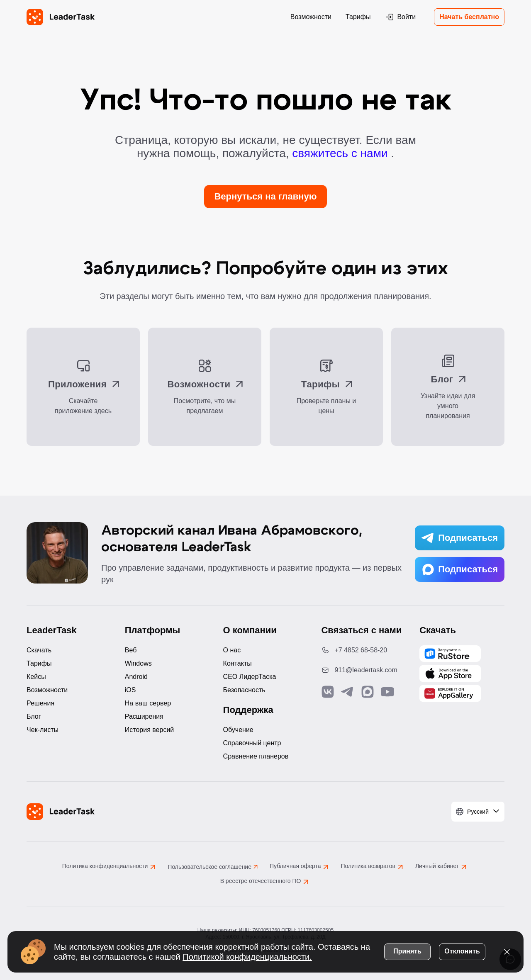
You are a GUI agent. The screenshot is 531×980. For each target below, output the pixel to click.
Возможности (311, 17)
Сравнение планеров (256, 756)
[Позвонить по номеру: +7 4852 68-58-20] (364, 650)
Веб (131, 650)
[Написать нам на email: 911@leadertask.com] (364, 670)
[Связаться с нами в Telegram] (348, 692)
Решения (40, 703)
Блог (34, 716)
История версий (149, 730)
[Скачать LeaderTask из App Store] (450, 674)
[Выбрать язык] (478, 812)
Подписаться (460, 538)
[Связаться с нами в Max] (368, 692)
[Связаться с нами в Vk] (328, 692)
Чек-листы (43, 730)
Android (136, 677)
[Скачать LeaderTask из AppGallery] (450, 654)
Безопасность (244, 690)
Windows (138, 663)
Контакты (237, 663)
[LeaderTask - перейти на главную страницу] (61, 17)
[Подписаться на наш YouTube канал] (387, 692)
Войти (400, 17)
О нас (232, 650)
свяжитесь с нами (341, 153)
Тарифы (358, 17)
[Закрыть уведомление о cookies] (506, 951)
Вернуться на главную (265, 196)
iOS (130, 690)
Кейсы (36, 677)
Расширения (144, 716)
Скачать (39, 650)
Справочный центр (252, 743)
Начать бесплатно (469, 17)
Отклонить (461, 950)
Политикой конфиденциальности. (260, 956)
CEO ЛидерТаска (250, 677)
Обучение (238, 730)
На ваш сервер (148, 703)
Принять (407, 950)
